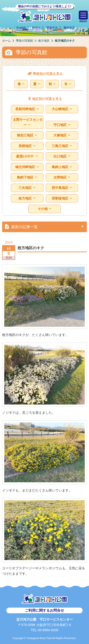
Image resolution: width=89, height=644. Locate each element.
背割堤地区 (62, 198)
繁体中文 (69, 28)
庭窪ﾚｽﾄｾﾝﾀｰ (27, 156)
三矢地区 (27, 188)
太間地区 (62, 177)
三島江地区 (62, 146)
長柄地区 (27, 146)
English (21, 28)
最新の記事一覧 (20, 227)
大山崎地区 (62, 109)
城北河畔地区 (27, 167)
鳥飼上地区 (62, 167)
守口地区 (62, 125)
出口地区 (62, 156)
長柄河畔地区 (27, 109)
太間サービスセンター (28, 122)
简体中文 (52, 28)
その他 (44, 209)
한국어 (36, 28)
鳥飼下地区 (27, 177)
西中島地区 (62, 188)
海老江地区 (27, 135)
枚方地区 (27, 198)
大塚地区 (62, 135)
